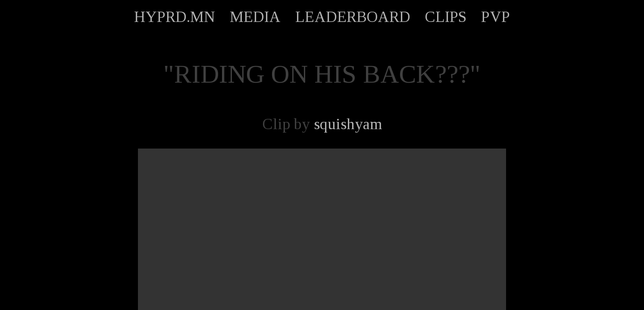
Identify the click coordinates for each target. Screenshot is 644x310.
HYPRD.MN (175, 17)
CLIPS (446, 17)
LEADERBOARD (353, 17)
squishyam (348, 124)
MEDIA (255, 17)
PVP (496, 17)
